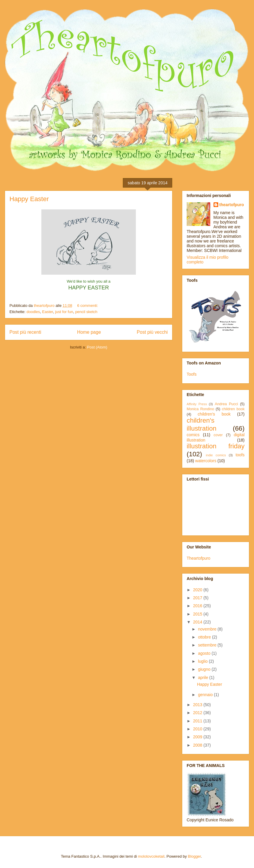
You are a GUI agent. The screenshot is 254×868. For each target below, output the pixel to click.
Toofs (192, 374)
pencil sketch (86, 312)
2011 (198, 721)
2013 (198, 705)
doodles (33, 312)
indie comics (216, 455)
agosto (205, 653)
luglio (203, 661)
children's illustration (202, 424)
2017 (198, 598)
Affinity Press (197, 404)
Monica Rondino (200, 409)
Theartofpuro (198, 558)
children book (233, 409)
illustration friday (216, 446)
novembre (208, 629)
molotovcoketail (151, 856)
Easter (48, 312)
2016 (198, 606)
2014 (198, 622)
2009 (198, 737)
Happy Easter (29, 199)
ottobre (205, 637)
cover (218, 435)
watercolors (206, 461)
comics (193, 435)
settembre (208, 645)
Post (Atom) (97, 347)
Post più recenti (25, 332)
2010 (198, 729)
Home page (89, 332)
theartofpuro (232, 205)
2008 (198, 745)
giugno (205, 669)
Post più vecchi (152, 332)
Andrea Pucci (226, 404)
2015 (198, 614)
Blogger (194, 856)
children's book (214, 414)
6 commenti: (88, 306)
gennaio (206, 695)
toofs (240, 455)
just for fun (64, 312)
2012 (198, 713)
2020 (198, 590)
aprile (203, 678)
